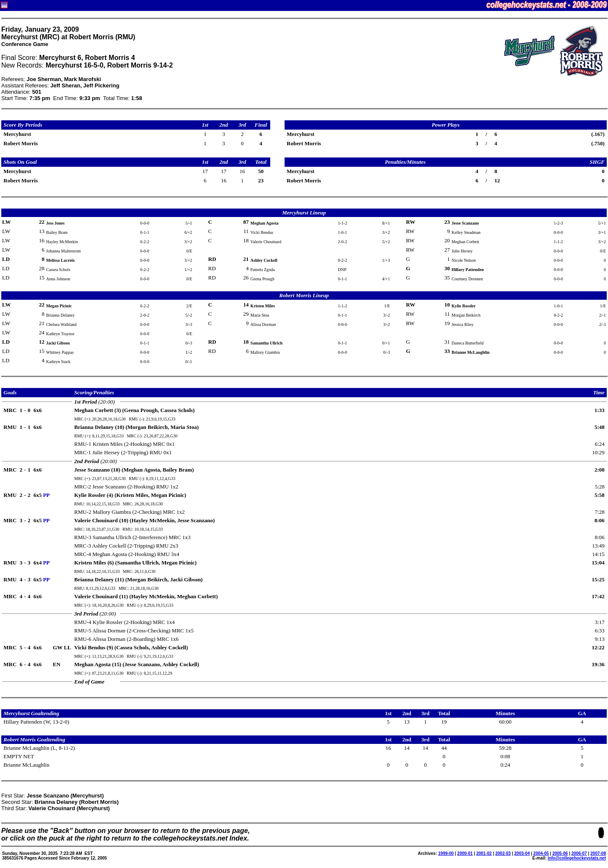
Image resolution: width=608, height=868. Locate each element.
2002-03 (503, 853)
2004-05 (541, 853)
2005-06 (560, 853)
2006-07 (579, 853)
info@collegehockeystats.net (577, 858)
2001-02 (484, 853)
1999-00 (446, 853)
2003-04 (522, 853)
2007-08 (598, 853)
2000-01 (465, 853)
